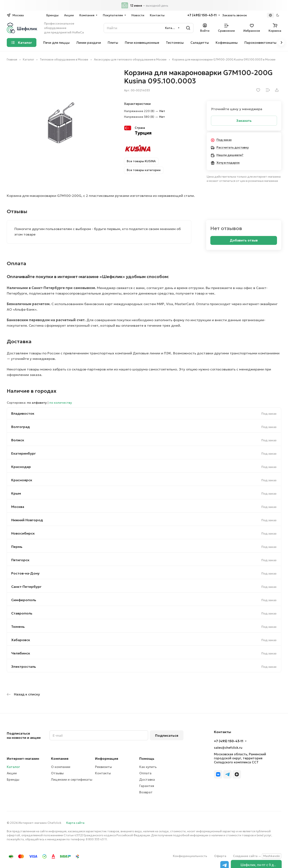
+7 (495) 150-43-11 (202, 15)
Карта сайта (75, 823)
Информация (107, 758)
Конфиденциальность (190, 856)
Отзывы (57, 773)
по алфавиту (37, 403)
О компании (61, 767)
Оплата (145, 773)
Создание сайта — (257, 856)
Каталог (13, 767)
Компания (60, 758)
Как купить (148, 767)
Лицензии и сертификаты (72, 780)
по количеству (61, 403)
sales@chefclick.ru (228, 748)
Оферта (220, 856)
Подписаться (167, 735)
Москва (18, 507)
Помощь (147, 758)
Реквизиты (103, 767)
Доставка (147, 780)
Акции (12, 773)
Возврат (146, 792)
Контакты (103, 773)
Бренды (13, 780)
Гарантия (147, 786)
